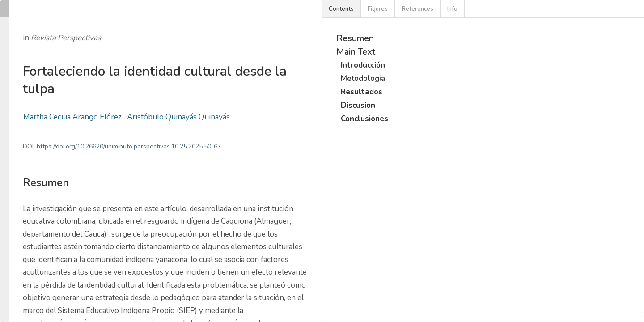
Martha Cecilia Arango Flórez (72, 117)
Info (452, 9)
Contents (341, 9)
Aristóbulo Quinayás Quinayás (178, 117)
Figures (378, 9)
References (417, 9)
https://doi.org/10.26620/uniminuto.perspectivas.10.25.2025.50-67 (129, 146)
